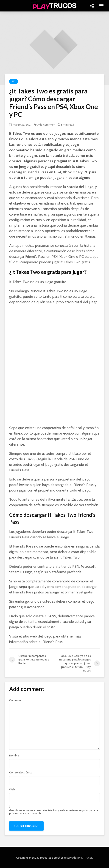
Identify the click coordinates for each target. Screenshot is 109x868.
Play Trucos (85, 858)
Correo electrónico (21, 772)
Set (14, 81)
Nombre (14, 756)
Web (12, 789)
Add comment (46, 125)
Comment (15, 700)
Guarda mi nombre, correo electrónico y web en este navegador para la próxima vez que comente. (54, 812)
